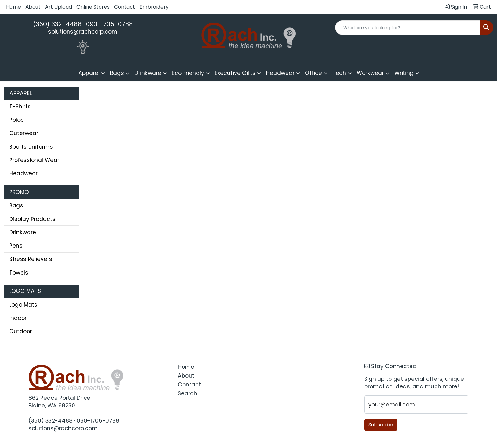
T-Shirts (20, 107)
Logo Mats (23, 305)
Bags (16, 205)
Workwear (370, 73)
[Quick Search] (407, 28)
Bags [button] (117, 73)
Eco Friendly (188, 73)
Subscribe (381, 425)
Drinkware (23, 232)
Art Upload (58, 7)
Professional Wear (34, 160)
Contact (125, 7)
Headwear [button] (280, 73)
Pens (16, 246)
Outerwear (24, 133)
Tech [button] (339, 73)
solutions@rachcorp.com (83, 32)
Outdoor (21, 331)
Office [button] (313, 73)
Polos (16, 120)
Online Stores (93, 7)
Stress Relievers (31, 259)
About (33, 7)
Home (13, 7)
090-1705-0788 (109, 24)
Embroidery (154, 7)
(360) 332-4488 (57, 24)
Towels (19, 273)
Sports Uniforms (31, 147)
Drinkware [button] (148, 73)
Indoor (18, 318)
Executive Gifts (235, 73)
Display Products (32, 219)
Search (187, 393)
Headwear (23, 173)
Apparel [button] (89, 73)
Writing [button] (404, 73)
